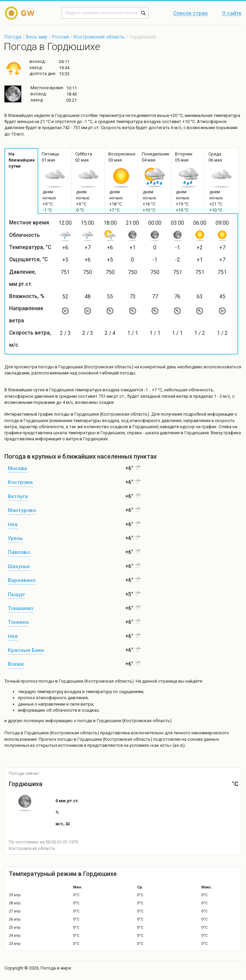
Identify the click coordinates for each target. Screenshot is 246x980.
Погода (13, 37)
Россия (61, 37)
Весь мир (37, 37)
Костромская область (99, 37)
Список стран (191, 14)
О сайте (232, 14)
